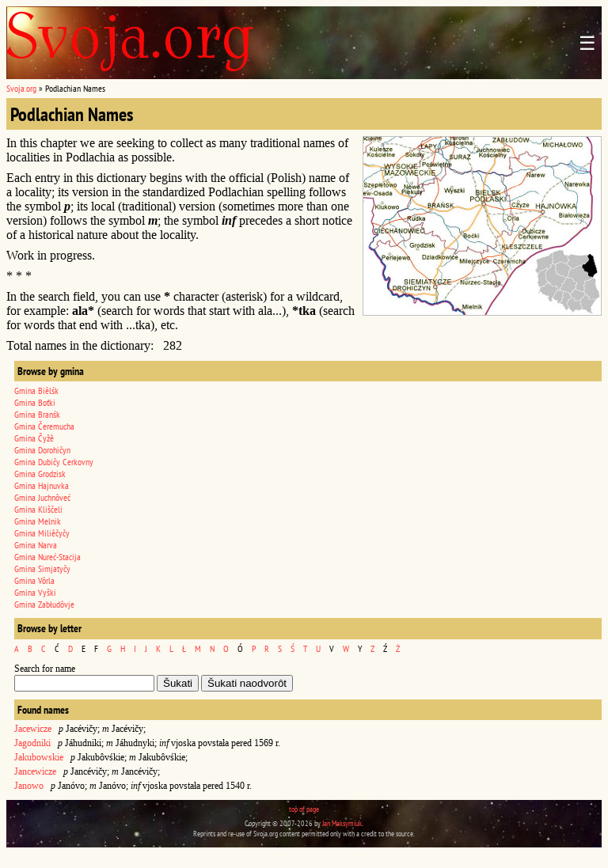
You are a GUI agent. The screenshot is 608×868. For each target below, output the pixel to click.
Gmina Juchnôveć (42, 497)
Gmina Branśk (37, 414)
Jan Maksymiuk (342, 823)
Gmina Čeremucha (44, 426)
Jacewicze (33, 729)
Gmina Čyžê (34, 438)
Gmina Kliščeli (38, 509)
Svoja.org (21, 88)
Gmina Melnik (38, 521)
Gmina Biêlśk (36, 390)
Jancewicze (35, 771)
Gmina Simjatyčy (42, 569)
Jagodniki (32, 743)
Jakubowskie (39, 757)
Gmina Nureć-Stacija (47, 557)
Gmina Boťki (35, 402)
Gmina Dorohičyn (42, 450)
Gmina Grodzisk (40, 474)
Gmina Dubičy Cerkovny (54, 462)
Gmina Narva (36, 545)
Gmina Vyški (35, 592)
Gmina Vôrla (34, 580)
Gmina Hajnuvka (42, 485)
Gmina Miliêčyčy (42, 533)
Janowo (29, 786)
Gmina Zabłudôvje (44, 604)
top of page (304, 809)
